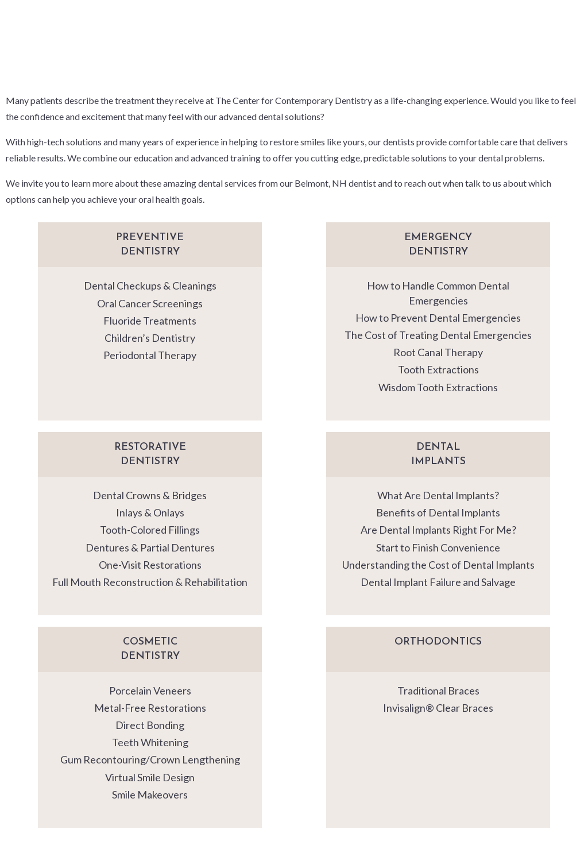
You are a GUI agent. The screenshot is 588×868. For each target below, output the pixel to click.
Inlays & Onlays (150, 512)
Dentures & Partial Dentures (150, 547)
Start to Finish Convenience (438, 547)
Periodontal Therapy (150, 355)
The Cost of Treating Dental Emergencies (438, 335)
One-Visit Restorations (150, 565)
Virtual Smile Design (150, 777)
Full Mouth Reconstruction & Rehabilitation (150, 582)
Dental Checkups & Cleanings (150, 286)
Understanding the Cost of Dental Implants (438, 565)
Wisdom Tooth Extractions (438, 387)
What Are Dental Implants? (438, 495)
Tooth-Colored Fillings (150, 530)
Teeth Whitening (150, 742)
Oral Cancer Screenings (150, 303)
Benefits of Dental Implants (438, 512)
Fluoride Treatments (150, 321)
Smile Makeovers (150, 794)
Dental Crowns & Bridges (150, 495)
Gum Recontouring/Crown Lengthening (150, 759)
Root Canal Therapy (438, 352)
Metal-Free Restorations (150, 708)
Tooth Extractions (438, 369)
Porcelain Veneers (150, 690)
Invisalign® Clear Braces (438, 708)
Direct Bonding (150, 725)
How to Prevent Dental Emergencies (438, 318)
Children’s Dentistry (150, 338)
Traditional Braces (438, 690)
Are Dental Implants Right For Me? (438, 530)
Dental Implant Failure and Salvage (438, 582)
